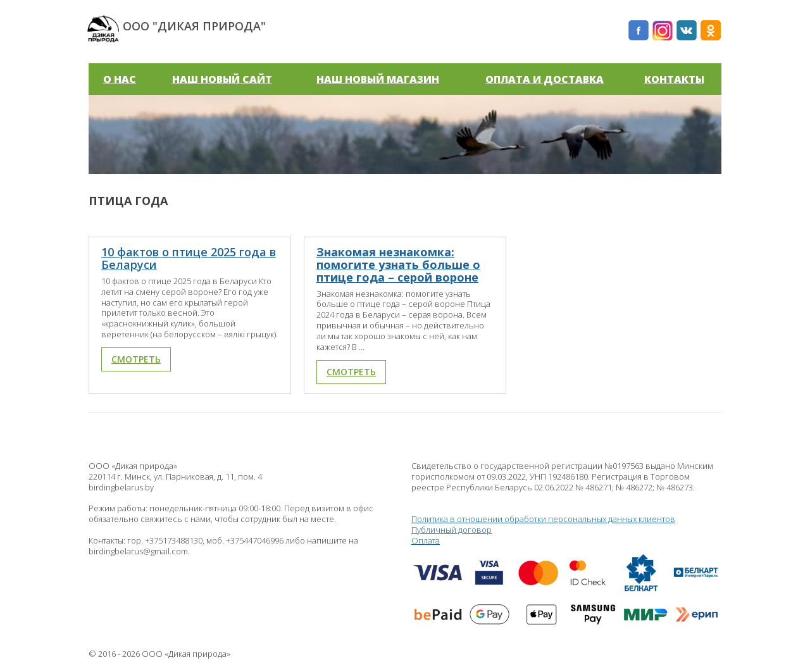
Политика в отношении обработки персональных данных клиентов (543, 519)
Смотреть (136, 359)
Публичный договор (452, 530)
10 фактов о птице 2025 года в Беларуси (189, 258)
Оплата (566, 585)
